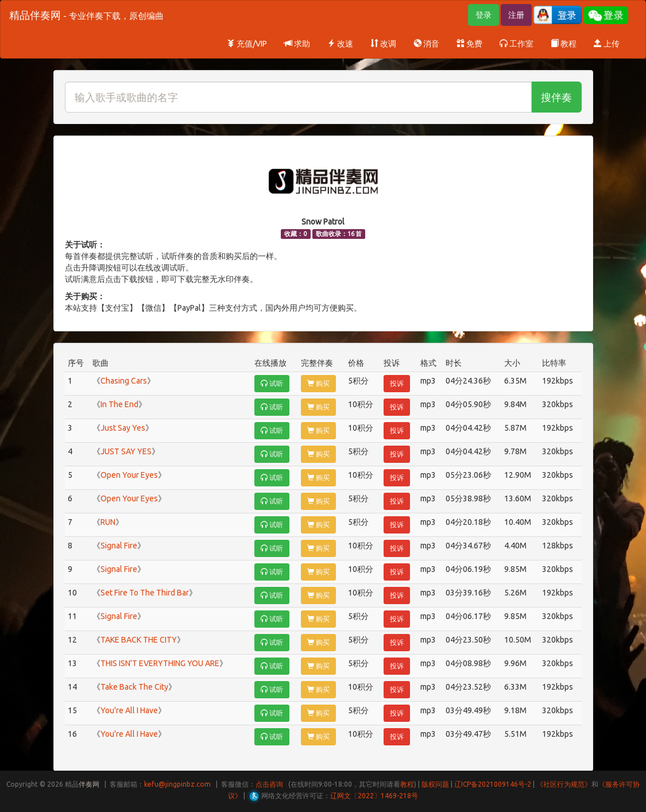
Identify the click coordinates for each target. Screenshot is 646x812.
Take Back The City (134, 687)
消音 (426, 44)
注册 (516, 15)
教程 (564, 44)
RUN (108, 522)
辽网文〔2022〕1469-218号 (374, 796)
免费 (469, 44)
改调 (383, 44)
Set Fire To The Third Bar (145, 593)
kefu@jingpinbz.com (177, 784)
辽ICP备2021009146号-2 (493, 784)
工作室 (517, 44)
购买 (318, 383)
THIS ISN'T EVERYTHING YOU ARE (160, 663)
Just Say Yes (123, 428)
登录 (483, 15)
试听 (272, 383)
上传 (607, 44)
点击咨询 (269, 784)
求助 (297, 44)
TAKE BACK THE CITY (139, 640)
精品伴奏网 (86, 15)
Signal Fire (119, 546)
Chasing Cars (124, 381)
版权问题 (435, 784)
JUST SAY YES (126, 451)
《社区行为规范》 (564, 784)
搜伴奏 (556, 97)
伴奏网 (89, 784)
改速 (340, 44)
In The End (119, 404)
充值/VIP (247, 44)
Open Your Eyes (129, 475)
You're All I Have (129, 710)
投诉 (397, 383)
